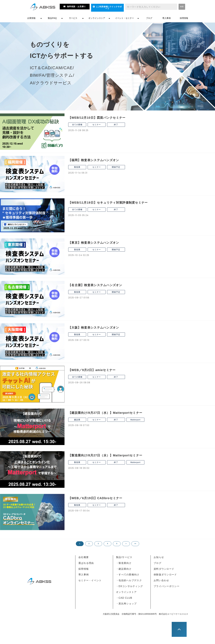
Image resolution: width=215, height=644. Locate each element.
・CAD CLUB (124, 598)
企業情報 (31, 18)
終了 (116, 125)
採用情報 (184, 18)
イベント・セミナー (125, 18)
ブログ (149, 18)
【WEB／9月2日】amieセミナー (92, 370)
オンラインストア (97, 18)
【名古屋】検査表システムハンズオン (95, 285)
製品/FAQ (52, 18)
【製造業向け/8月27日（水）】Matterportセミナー (105, 455)
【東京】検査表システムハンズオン (94, 243)
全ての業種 (77, 125)
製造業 (77, 167)
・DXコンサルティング (129, 586)
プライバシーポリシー (167, 586)
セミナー (97, 125)
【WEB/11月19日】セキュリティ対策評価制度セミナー (108, 203)
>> (135, 544)
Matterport (135, 420)
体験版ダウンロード (165, 575)
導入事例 (166, 18)
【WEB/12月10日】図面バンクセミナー (97, 118)
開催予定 (116, 167)
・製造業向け (124, 563)
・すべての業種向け (128, 575)
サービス (73, 18)
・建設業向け (124, 569)
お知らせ (159, 557)
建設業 (77, 420)
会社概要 (84, 557)
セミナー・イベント (90, 580)
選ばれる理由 (86, 563)
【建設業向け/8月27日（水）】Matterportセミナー (105, 413)
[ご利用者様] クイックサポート (109, 8)
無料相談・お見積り (76, 7)
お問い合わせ (161, 580)
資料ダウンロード (164, 569)
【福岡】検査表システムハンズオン (94, 160)
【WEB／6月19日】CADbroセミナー (95, 498)
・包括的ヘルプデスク (129, 580)
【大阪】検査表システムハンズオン (94, 328)
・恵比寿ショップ (126, 604)
